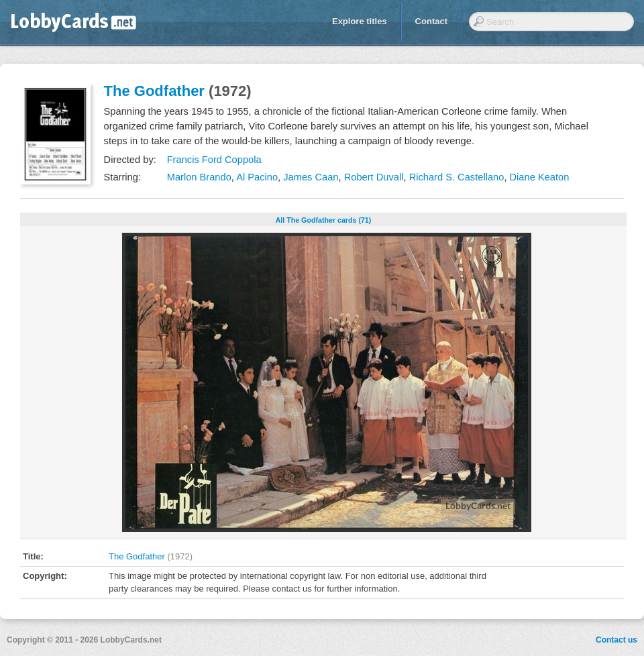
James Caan (311, 177)
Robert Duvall (374, 177)
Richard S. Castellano (457, 177)
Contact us (616, 640)
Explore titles (360, 21)
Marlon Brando (199, 177)
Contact (431, 21)
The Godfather (154, 91)
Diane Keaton (540, 177)
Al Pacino (257, 177)
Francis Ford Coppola (214, 160)
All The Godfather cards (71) (324, 220)
